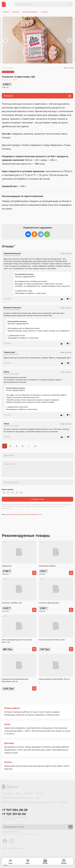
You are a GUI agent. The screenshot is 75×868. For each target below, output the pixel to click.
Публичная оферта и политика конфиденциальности (29, 802)
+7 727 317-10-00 (14, 814)
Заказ (7, 724)
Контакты (63, 802)
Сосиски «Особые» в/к (12, 603)
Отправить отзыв (38, 499)
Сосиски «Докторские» (49, 603)
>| (35, 446)
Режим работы (12, 708)
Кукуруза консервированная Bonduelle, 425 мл (15, 680)
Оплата (8, 762)
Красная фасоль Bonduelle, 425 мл (54, 679)
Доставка (9, 743)
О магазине (8, 793)
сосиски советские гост (32, 514)
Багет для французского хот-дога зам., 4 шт (17, 641)
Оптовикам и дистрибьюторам (18, 798)
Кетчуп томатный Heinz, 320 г (52, 640)
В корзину (37, 96)
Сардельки (7, 566)
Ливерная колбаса (47, 566)
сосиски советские (14, 514)
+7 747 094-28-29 (15, 810)
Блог (38, 798)
